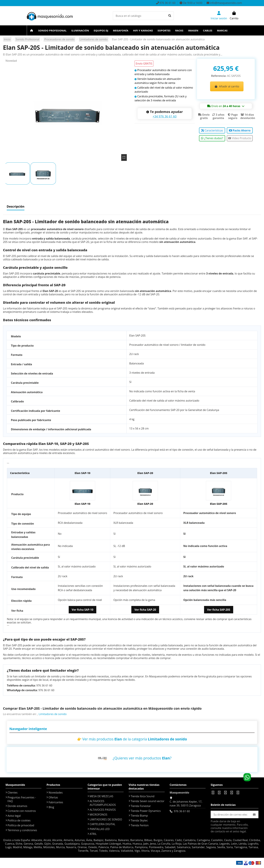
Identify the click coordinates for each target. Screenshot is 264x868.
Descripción (16, 206)
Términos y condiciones (22, 830)
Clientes (13, 793)
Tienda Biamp (139, 816)
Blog (51, 807)
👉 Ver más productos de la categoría (132, 739)
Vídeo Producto (240, 138)
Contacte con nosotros (22, 811)
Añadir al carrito (227, 86)
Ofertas (53, 797)
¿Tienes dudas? (212, 138)
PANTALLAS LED (100, 829)
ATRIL (93, 834)
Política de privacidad (21, 825)
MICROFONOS (98, 815)
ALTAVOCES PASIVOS (103, 810)
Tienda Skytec (139, 820)
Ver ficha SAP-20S (219, 610)
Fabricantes (56, 802)
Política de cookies (19, 820)
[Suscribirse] (254, 814)
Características (212, 130)
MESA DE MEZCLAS (101, 796)
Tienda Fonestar (141, 806)
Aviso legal (14, 816)
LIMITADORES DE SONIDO (106, 819)
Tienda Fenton (140, 825)
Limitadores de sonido (53, 714)
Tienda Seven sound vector (148, 801)
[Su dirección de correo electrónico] (230, 814)
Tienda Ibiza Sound (143, 796)
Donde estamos (17, 806)
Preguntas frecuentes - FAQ (22, 799)
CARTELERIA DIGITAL (102, 824)
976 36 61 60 (182, 811)
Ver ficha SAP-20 (145, 610)
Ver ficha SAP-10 (82, 610)
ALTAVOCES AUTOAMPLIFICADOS (103, 803)
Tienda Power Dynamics (146, 811)
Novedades (56, 793)
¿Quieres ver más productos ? (142, 758)
